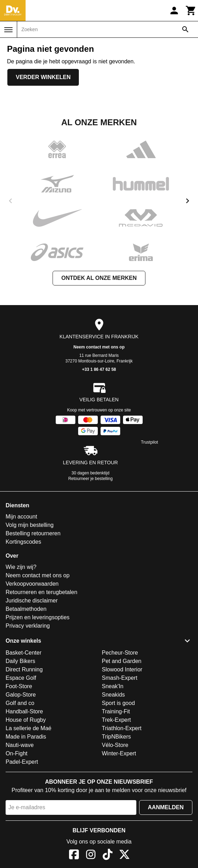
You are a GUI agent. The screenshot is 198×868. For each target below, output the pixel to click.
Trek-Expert (117, 720)
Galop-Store (21, 695)
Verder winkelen (43, 77)
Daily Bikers (20, 661)
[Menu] (8, 30)
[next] (187, 201)
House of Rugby (26, 720)
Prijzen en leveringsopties (37, 617)
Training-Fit (116, 711)
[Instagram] (91, 856)
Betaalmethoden (26, 609)
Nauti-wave (20, 745)
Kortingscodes (23, 542)
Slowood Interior (122, 669)
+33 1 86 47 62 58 (99, 369)
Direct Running (24, 669)
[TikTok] (108, 856)
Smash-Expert (120, 678)
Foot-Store (19, 686)
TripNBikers (117, 737)
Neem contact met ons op (99, 347)
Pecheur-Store (120, 653)
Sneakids (114, 695)
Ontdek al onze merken (99, 278)
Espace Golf (21, 678)
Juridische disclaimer (32, 601)
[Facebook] (74, 856)
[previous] (11, 201)
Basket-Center (23, 653)
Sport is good (118, 703)
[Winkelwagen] (191, 10)
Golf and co (20, 703)
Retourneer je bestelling (91, 479)
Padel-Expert (22, 762)
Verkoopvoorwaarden (32, 584)
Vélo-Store (115, 745)
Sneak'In (113, 686)
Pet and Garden (122, 661)
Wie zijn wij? (21, 567)
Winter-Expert (119, 753)
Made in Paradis (26, 737)
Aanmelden (166, 807)
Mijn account (21, 517)
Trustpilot (149, 442)
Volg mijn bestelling (30, 525)
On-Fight (16, 753)
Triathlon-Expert (122, 728)
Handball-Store (24, 711)
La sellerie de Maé (29, 728)
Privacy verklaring (28, 626)
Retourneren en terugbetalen (42, 592)
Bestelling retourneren (33, 533)
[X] (124, 856)
